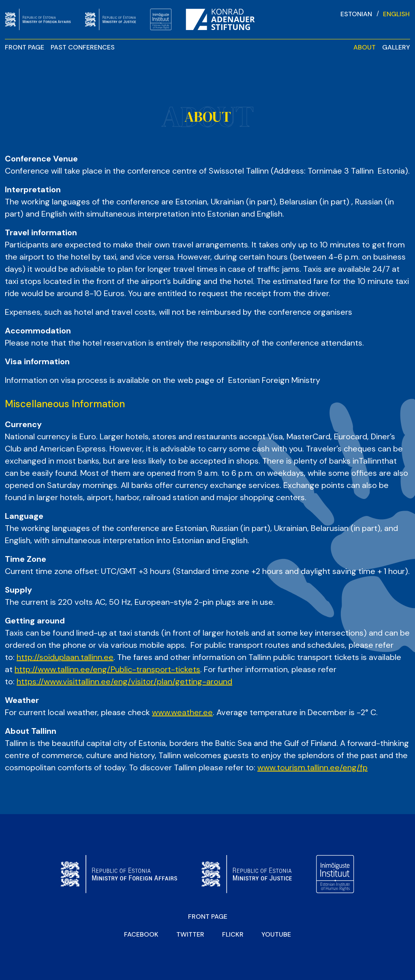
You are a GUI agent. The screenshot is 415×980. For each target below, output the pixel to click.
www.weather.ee (182, 712)
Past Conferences (83, 47)
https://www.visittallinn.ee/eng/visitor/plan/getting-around (124, 681)
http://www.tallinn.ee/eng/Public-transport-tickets (107, 669)
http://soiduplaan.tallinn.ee (65, 657)
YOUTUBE (276, 934)
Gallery (396, 47)
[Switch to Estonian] (356, 14)
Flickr (233, 934)
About (365, 47)
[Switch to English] (396, 14)
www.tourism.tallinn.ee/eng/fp (312, 767)
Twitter (190, 934)
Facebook (141, 934)
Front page (25, 47)
